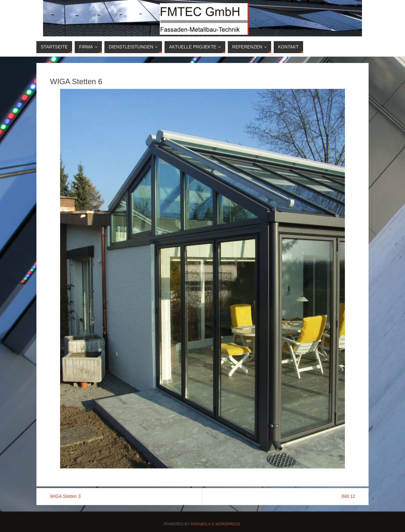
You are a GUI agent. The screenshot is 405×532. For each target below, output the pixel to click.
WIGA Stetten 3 (65, 496)
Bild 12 (348, 496)
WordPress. (228, 524)
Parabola (200, 524)
